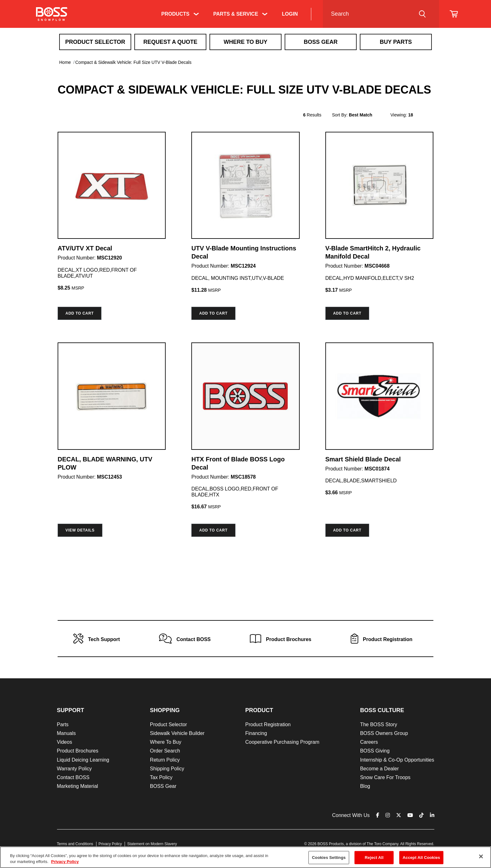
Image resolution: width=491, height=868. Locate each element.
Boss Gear (321, 42)
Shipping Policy (167, 769)
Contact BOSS (73, 777)
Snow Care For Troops (385, 777)
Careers (369, 742)
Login (290, 14)
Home (65, 62)
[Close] (481, 856)
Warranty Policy (74, 769)
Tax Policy (161, 777)
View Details (80, 530)
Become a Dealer (380, 769)
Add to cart (80, 313)
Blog (365, 786)
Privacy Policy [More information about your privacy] (65, 862)
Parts (63, 724)
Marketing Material (78, 786)
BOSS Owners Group (384, 733)
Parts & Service (236, 14)
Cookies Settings (329, 858)
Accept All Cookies (421, 858)
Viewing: (399, 115)
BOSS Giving (375, 751)
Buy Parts (396, 42)
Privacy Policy (110, 844)
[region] (246, 857)
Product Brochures (78, 751)
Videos (65, 742)
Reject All (374, 858)
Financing (256, 733)
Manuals (66, 733)
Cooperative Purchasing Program (282, 742)
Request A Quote (171, 42)
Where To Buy (246, 42)
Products (175, 14)
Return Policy (165, 760)
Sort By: (340, 115)
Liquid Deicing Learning (83, 760)
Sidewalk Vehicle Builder (177, 733)
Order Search (165, 751)
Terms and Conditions (75, 844)
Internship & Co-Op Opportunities (397, 760)
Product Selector (95, 42)
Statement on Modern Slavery (152, 844)
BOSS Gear (163, 786)
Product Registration (268, 724)
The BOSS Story (379, 724)
